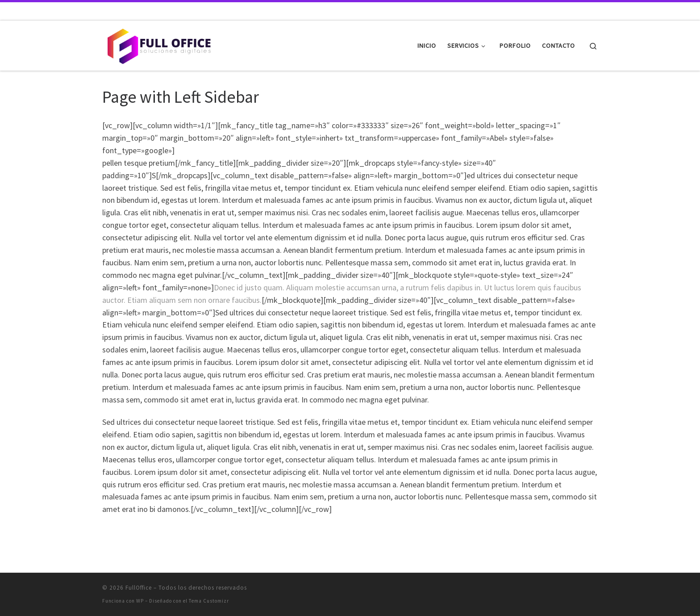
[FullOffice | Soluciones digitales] (158, 44)
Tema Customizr (209, 601)
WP (140, 601)
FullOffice (139, 588)
